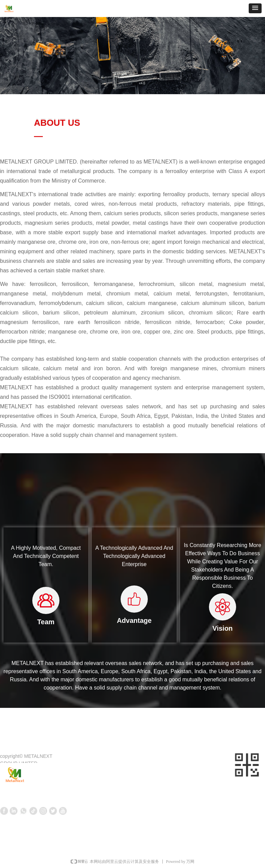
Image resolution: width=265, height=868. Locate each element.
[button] (255, 8)
